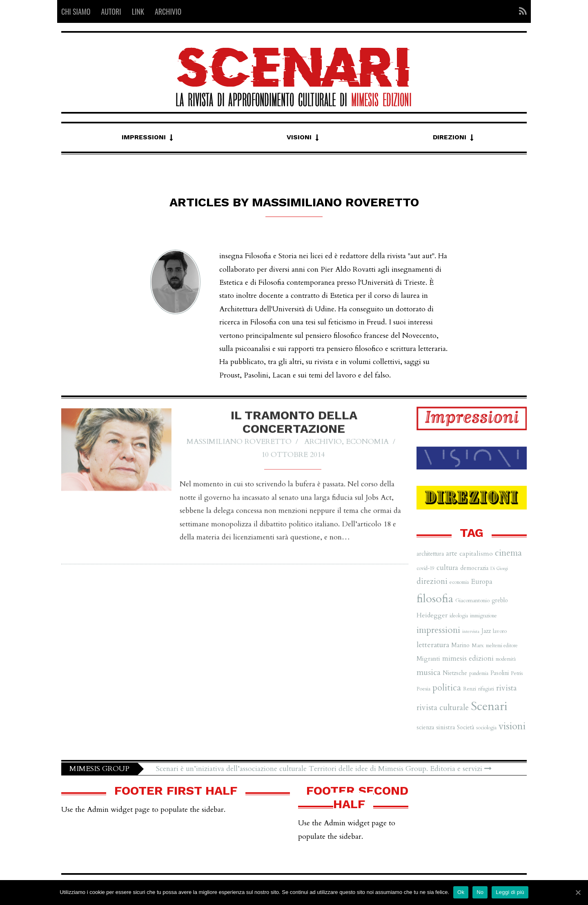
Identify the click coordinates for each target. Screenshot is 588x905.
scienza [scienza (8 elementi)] (425, 727)
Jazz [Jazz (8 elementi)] (486, 631)
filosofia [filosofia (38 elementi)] (435, 599)
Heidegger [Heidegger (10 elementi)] (432, 615)
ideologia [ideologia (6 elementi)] (459, 616)
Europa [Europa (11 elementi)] (482, 582)
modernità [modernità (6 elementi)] (506, 659)
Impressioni (144, 137)
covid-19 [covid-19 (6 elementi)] (425, 568)
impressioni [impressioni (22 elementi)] (438, 630)
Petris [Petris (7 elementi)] (517, 673)
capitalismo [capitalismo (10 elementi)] (476, 554)
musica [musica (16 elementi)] (429, 672)
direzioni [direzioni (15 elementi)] (432, 581)
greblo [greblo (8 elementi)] (500, 600)
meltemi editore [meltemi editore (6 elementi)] (502, 646)
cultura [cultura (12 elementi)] (447, 568)
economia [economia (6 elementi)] (459, 582)
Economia (367, 447)
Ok (461, 892)
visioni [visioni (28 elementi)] (512, 726)
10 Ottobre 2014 (293, 460)
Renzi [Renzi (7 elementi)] (470, 689)
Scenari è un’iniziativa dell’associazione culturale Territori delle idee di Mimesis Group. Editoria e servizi (324, 769)
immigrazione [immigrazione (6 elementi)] (483, 616)
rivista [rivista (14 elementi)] (506, 688)
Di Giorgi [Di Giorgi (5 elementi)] (499, 569)
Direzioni (450, 137)
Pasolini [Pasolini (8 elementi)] (500, 673)
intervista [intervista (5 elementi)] (471, 631)
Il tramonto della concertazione (294, 427)
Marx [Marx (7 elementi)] (478, 646)
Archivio (323, 447)
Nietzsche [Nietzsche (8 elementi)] (455, 673)
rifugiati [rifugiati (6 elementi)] (486, 689)
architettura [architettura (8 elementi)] (430, 554)
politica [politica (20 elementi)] (447, 688)
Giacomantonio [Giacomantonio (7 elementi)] (472, 601)
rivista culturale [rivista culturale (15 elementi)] (443, 708)
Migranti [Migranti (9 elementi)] (428, 659)
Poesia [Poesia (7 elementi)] (423, 689)
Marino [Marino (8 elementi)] (460, 645)
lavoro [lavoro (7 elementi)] (500, 631)
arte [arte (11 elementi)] (452, 553)
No (480, 892)
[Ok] (578, 892)
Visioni (299, 137)
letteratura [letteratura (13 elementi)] (433, 645)
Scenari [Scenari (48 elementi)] (489, 706)
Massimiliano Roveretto (239, 447)
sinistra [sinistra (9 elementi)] (445, 727)
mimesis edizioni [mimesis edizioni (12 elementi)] (468, 658)
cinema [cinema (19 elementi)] (508, 553)
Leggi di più (510, 892)
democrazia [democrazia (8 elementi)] (474, 568)
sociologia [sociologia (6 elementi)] (486, 728)
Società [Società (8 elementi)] (465, 727)
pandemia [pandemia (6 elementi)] (479, 673)
